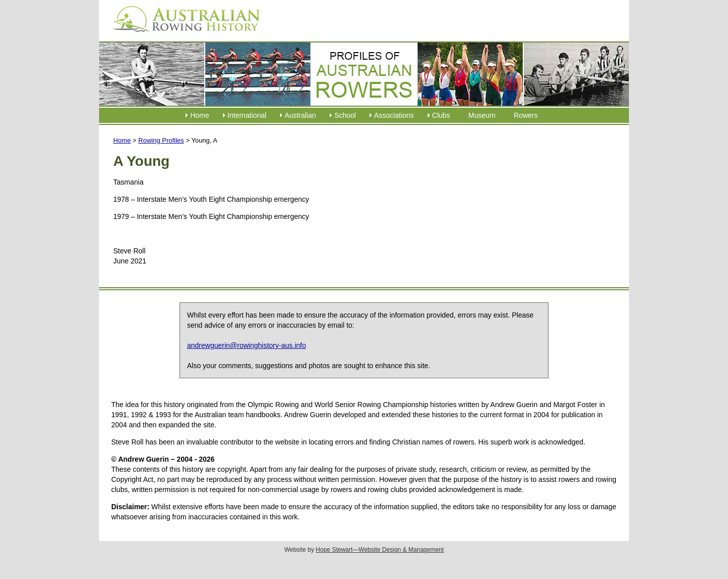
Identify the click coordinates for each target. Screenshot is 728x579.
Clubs (441, 115)
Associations (394, 115)
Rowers (526, 115)
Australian (300, 115)
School (345, 115)
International (247, 115)
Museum (482, 115)
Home (199, 115)
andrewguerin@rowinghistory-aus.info (246, 345)
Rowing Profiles (161, 140)
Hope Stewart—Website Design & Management (380, 550)
